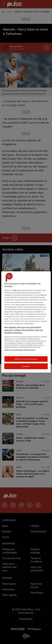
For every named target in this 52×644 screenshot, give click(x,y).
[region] (26, 322)
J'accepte (26, 366)
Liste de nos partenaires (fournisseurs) (20, 350)
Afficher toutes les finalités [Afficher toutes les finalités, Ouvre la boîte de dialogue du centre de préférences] (26, 359)
